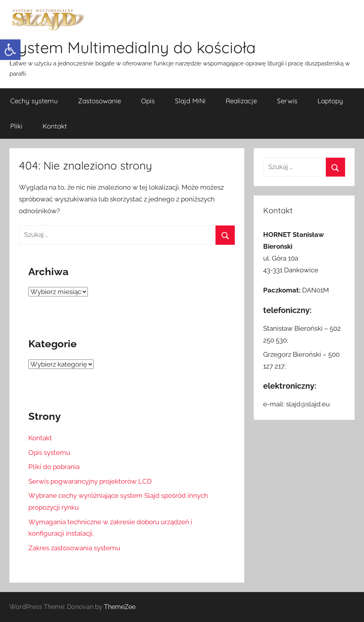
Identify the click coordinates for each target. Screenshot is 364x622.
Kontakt (55, 126)
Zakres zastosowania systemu (74, 548)
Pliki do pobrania (54, 467)
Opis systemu (49, 453)
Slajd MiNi (190, 101)
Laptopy (330, 101)
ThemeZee (120, 607)
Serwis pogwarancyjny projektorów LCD (90, 481)
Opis (148, 101)
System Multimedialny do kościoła (133, 47)
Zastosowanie (99, 101)
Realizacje (241, 101)
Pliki (16, 126)
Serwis (287, 101)
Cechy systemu (34, 101)
